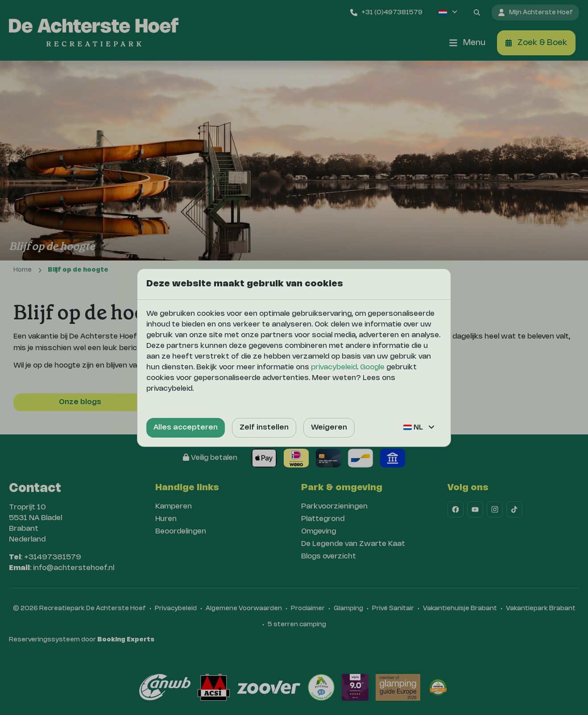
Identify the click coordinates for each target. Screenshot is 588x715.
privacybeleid (334, 367)
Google (372, 367)
